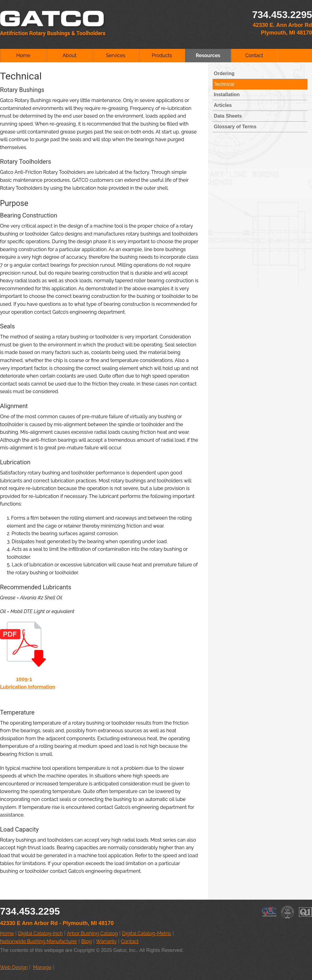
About (69, 55)
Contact (254, 55)
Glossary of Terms (235, 127)
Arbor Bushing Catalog (93, 933)
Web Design (14, 967)
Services (116, 55)
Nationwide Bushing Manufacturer (39, 941)
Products (162, 55)
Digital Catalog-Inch (40, 933)
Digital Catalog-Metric (147, 933)
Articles (223, 105)
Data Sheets (228, 116)
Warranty (106, 941)
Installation (227, 95)
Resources (208, 55)
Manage (42, 967)
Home (23, 55)
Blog (87, 941)
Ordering (224, 73)
